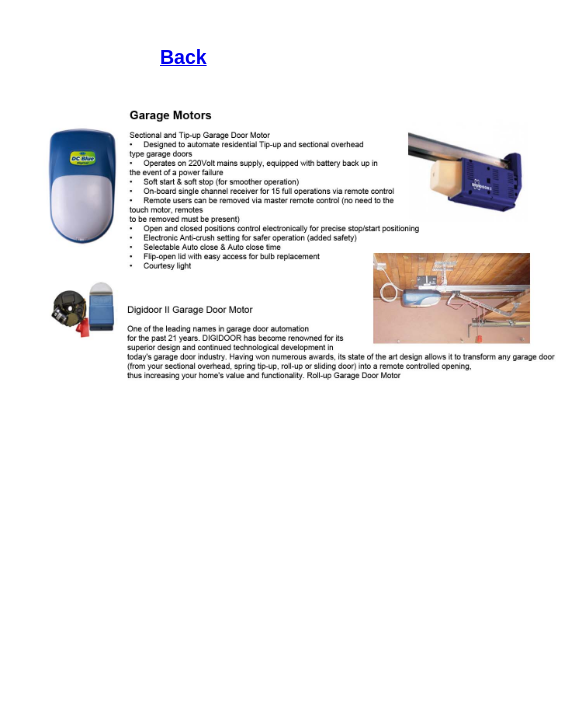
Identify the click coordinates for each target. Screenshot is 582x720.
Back (183, 57)
